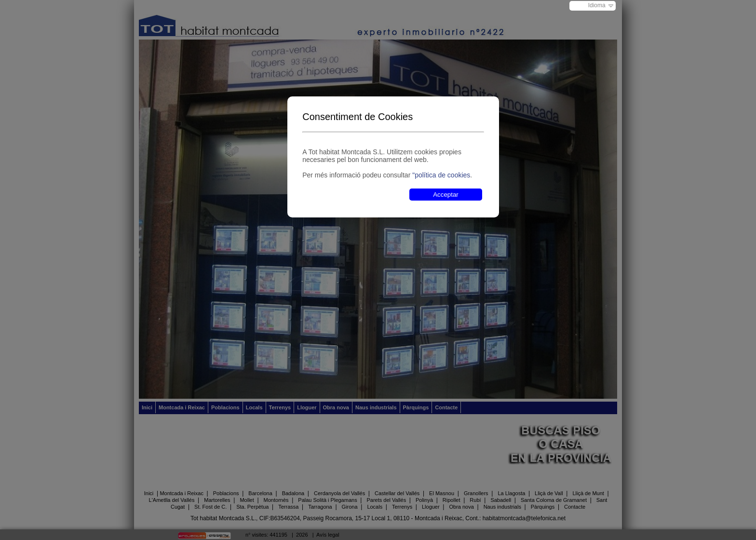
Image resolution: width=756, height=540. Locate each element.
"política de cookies (441, 175)
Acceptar (446, 195)
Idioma (597, 5)
